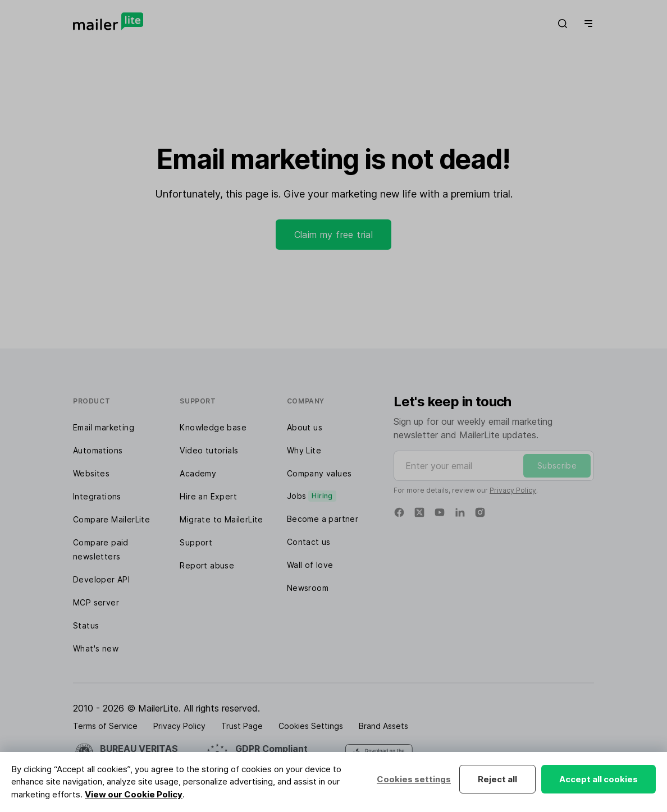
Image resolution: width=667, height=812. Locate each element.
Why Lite (304, 450)
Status (86, 625)
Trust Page (242, 726)
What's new (96, 648)
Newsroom (308, 588)
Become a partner (323, 519)
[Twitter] (419, 512)
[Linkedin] (460, 512)
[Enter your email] (494, 466)
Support (196, 542)
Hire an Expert (208, 496)
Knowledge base (213, 427)
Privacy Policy (513, 490)
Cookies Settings (311, 726)
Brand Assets (383, 726)
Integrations (97, 496)
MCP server (96, 602)
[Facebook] (399, 512)
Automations (98, 450)
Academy (198, 473)
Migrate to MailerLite (221, 519)
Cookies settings (414, 779)
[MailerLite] (108, 21)
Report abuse (207, 565)
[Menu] (586, 24)
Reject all (497, 779)
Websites (91, 473)
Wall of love (310, 565)
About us (305, 427)
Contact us (309, 542)
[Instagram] (480, 512)
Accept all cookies (599, 779)
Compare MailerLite (111, 519)
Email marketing (104, 427)
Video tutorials (209, 450)
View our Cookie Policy (134, 794)
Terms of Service (105, 726)
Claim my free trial (334, 235)
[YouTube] (440, 512)
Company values (319, 473)
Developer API (101, 579)
